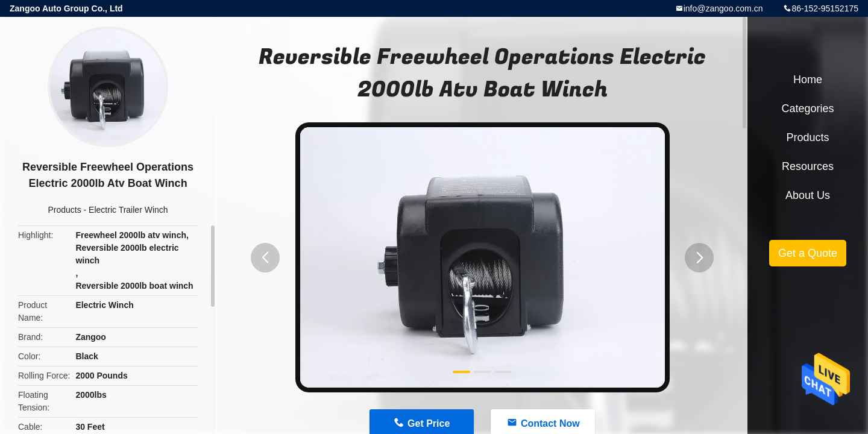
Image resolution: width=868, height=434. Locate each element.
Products (64, 210)
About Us (808, 195)
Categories (807, 108)
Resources (808, 166)
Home (808, 80)
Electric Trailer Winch (128, 210)
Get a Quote (808, 253)
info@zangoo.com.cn (723, 8)
